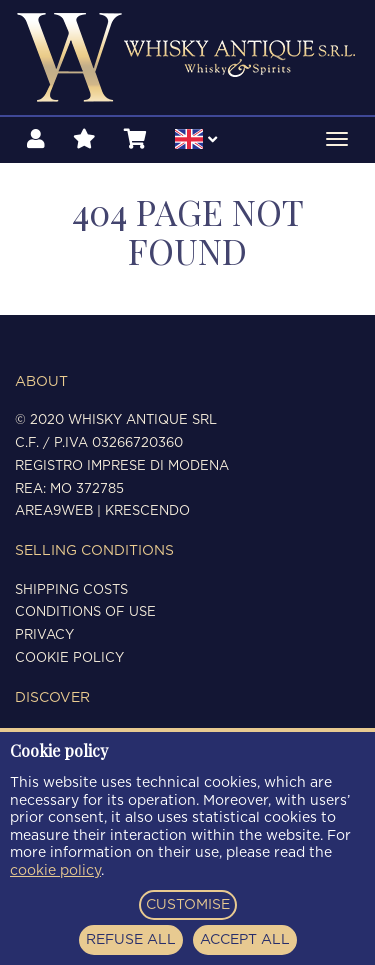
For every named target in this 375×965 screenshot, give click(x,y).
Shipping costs (71, 590)
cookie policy (55, 871)
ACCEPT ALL (245, 940)
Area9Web (54, 511)
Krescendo (147, 511)
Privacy (44, 635)
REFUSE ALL (131, 940)
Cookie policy (69, 658)
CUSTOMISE (188, 905)
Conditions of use (85, 612)
